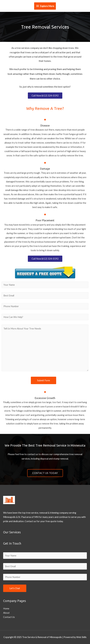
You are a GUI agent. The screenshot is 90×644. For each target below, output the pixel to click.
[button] (45, 96)
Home (6, 609)
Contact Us (9, 617)
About (6, 613)
